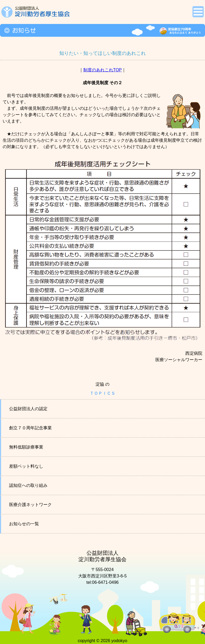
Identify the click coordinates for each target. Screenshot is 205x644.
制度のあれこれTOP (103, 70)
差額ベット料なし (26, 466)
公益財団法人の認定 (28, 409)
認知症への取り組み (28, 485)
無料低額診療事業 (26, 447)
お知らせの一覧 (24, 524)
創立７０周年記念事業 (30, 428)
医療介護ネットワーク (30, 505)
